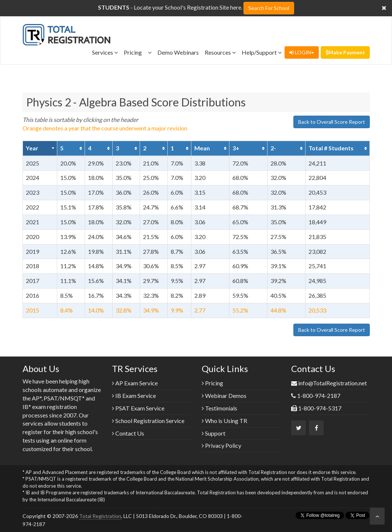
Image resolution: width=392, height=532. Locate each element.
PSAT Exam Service (138, 408)
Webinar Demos (224, 395)
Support (214, 433)
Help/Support (262, 52)
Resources (220, 52)
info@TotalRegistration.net (333, 383)
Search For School (269, 8)
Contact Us (128, 433)
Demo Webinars (178, 52)
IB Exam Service (134, 395)
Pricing (138, 52)
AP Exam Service (135, 383)
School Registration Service (148, 421)
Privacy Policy (221, 445)
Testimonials (219, 408)
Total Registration (100, 516)
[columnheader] (40, 148)
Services (105, 52)
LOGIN (302, 52)
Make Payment (345, 52)
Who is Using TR (224, 421)
